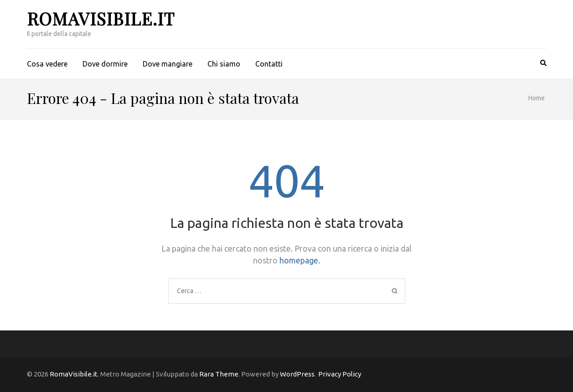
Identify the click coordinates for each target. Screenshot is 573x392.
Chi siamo (224, 64)
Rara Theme (219, 374)
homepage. (300, 260)
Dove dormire (105, 64)
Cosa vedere (47, 64)
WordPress (297, 374)
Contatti (269, 64)
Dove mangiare (168, 64)
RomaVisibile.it (101, 18)
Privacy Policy (340, 374)
